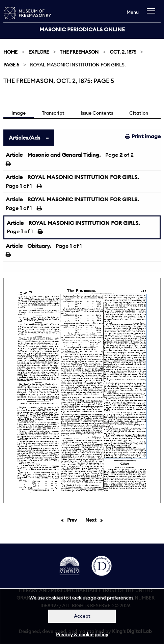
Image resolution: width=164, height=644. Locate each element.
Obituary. (39, 246)
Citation (139, 113)
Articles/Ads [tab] (24, 138)
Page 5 (11, 65)
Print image (143, 136)
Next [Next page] (96, 520)
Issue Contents (97, 113)
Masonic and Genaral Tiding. (64, 155)
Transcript (53, 113)
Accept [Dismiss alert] (82, 616)
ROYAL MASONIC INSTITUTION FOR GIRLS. (83, 177)
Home (10, 52)
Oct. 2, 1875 (123, 52)
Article (14, 155)
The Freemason (79, 52)
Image (19, 113)
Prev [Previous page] (73, 520)
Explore (39, 52)
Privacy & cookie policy (82, 635)
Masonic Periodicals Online (82, 29)
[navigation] (153, 14)
